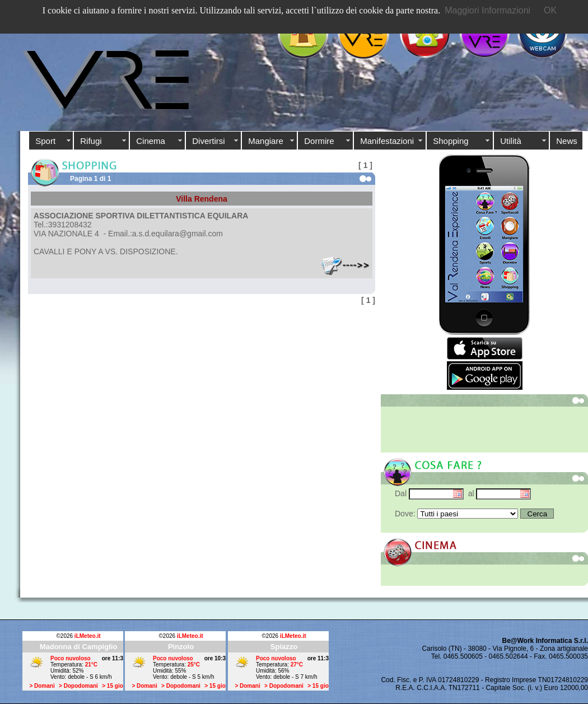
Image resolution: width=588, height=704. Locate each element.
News (567, 141)
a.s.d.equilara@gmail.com (178, 234)
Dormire (319, 141)
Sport (45, 141)
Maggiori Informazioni (487, 10)
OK (550, 10)
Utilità (511, 141)
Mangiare (266, 141)
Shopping (451, 141)
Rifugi (91, 141)
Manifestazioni (387, 141)
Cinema (151, 141)
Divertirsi (208, 141)
